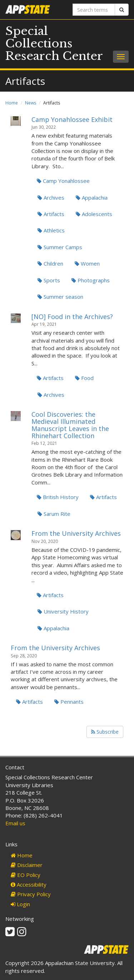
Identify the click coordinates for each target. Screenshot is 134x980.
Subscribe (105, 732)
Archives (51, 197)
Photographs (91, 280)
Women (87, 263)
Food (84, 378)
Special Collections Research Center (54, 43)
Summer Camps (60, 247)
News (31, 103)
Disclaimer (27, 865)
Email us (15, 823)
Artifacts (51, 214)
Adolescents (94, 214)
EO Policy (26, 875)
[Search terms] (94, 10)
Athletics (51, 230)
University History (63, 611)
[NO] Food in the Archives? (72, 317)
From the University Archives (76, 533)
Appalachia (92, 197)
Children (50, 263)
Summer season (60, 297)
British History (58, 497)
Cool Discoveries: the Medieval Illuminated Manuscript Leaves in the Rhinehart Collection (70, 425)
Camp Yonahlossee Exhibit (72, 119)
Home (12, 103)
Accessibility (29, 884)
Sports (49, 280)
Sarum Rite (54, 514)
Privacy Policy (31, 894)
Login (20, 904)
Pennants (69, 702)
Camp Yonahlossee (63, 181)
